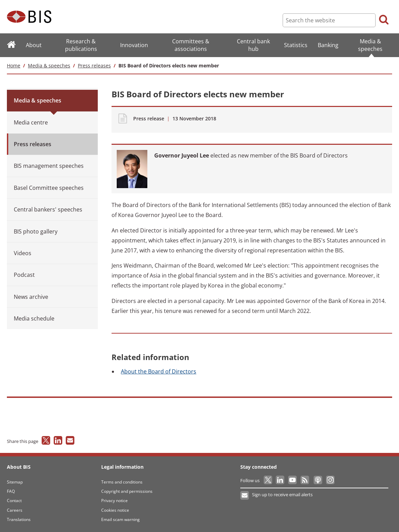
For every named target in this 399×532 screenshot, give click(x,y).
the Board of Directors (159, 371)
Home (14, 66)
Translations (19, 519)
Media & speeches (49, 66)
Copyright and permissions (127, 491)
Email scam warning (120, 519)
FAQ (11, 491)
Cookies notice (115, 510)
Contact (14, 501)
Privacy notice (114, 501)
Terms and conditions (122, 482)
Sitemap (15, 482)
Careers (15, 510)
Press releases (94, 66)
